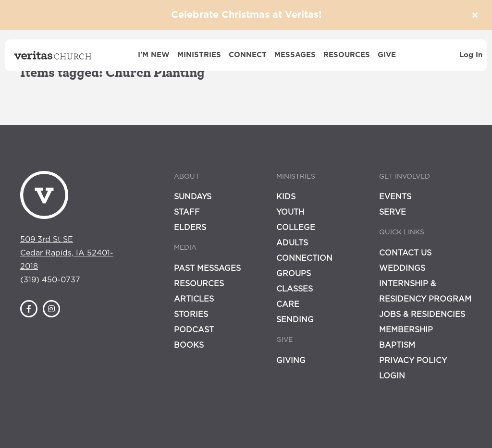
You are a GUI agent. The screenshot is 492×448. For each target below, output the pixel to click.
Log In (471, 55)
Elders (190, 228)
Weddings (402, 268)
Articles (194, 299)
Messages (295, 55)
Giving (291, 361)
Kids (286, 197)
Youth (290, 212)
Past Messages (207, 268)
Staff (187, 212)
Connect (248, 55)
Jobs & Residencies (422, 315)
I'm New (154, 55)
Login (392, 376)
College (296, 228)
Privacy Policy (413, 361)
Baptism (397, 345)
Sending (295, 320)
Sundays (193, 197)
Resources (347, 55)
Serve (393, 212)
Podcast (194, 330)
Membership (406, 330)
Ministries (199, 55)
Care (288, 304)
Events (395, 197)
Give (387, 55)
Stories (191, 315)
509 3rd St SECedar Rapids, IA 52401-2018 (67, 253)
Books (189, 345)
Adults (292, 243)
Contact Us (405, 253)
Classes (295, 289)
